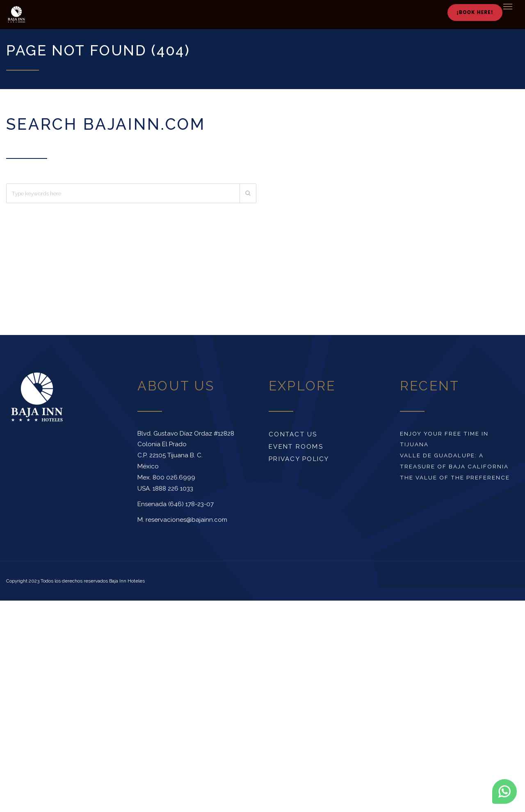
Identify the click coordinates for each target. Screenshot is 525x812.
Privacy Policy (299, 459)
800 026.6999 (174, 477)
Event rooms (296, 447)
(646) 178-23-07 (191, 504)
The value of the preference (455, 477)
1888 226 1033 (173, 489)
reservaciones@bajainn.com (186, 520)
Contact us (293, 434)
